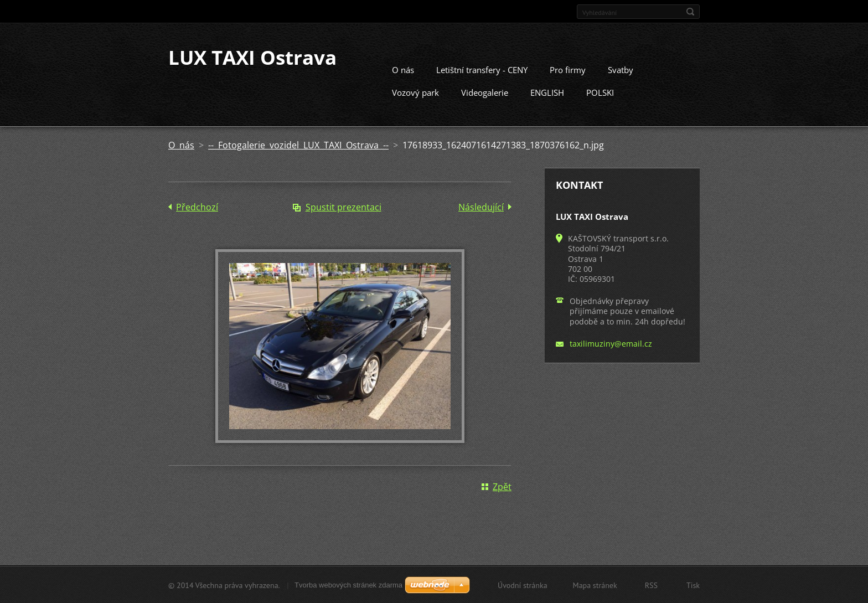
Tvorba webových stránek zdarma (348, 584)
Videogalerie (485, 92)
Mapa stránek (595, 585)
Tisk (693, 585)
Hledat (690, 12)
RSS (651, 585)
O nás (403, 69)
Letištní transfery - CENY (482, 69)
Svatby (621, 69)
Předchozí (197, 207)
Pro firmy (568, 69)
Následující (481, 207)
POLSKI (600, 92)
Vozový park (415, 92)
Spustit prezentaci (343, 207)
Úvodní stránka (523, 585)
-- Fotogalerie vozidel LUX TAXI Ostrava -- (298, 145)
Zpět (502, 486)
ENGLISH (547, 92)
